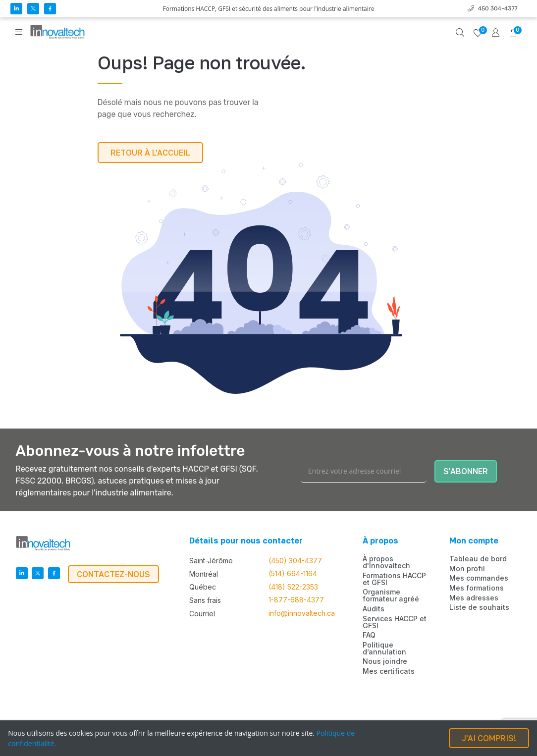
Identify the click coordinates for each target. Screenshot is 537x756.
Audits (374, 609)
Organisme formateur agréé (391, 595)
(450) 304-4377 (295, 561)
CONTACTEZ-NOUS (113, 574)
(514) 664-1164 (293, 574)
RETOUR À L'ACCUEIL (150, 153)
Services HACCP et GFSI (395, 622)
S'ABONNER (466, 471)
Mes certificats (389, 671)
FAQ (369, 635)
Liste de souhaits (479, 607)
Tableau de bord (478, 559)
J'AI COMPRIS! (489, 738)
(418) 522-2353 (293, 587)
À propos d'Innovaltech (386, 562)
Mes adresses (474, 598)
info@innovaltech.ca (302, 613)
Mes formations (477, 588)
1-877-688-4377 (296, 600)
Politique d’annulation (384, 648)
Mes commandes (479, 578)
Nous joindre (385, 661)
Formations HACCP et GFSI (394, 579)
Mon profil (467, 569)
